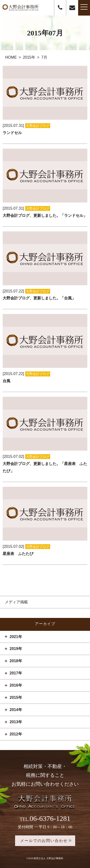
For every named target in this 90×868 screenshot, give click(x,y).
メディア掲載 (16, 602)
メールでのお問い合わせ (44, 841)
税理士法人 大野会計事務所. (49, 858)
